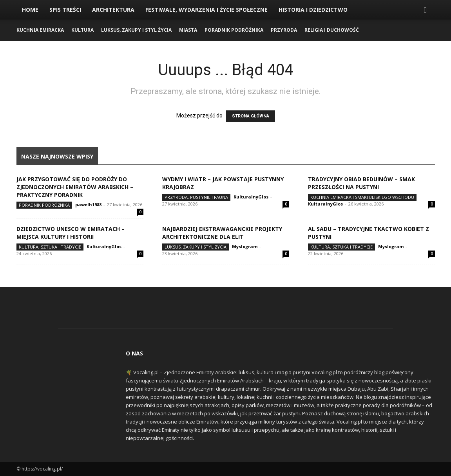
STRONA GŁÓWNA (251, 116)
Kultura (82, 30)
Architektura (113, 10)
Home (30, 10)
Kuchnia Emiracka (40, 30)
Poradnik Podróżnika (234, 30)
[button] (426, 10)
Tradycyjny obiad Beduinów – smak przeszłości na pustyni (361, 183)
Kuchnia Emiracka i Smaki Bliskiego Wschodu (362, 197)
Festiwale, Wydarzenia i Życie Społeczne (206, 10)
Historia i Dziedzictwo (313, 10)
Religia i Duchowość (332, 30)
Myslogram (245, 246)
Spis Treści (65, 10)
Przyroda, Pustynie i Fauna (196, 197)
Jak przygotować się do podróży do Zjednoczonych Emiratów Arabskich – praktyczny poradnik (75, 187)
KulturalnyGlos (251, 197)
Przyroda (284, 30)
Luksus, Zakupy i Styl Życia (136, 30)
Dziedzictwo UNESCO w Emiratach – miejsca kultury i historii (71, 233)
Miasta (188, 30)
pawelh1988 (88, 205)
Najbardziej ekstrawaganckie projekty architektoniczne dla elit (222, 233)
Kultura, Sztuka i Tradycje (50, 247)
